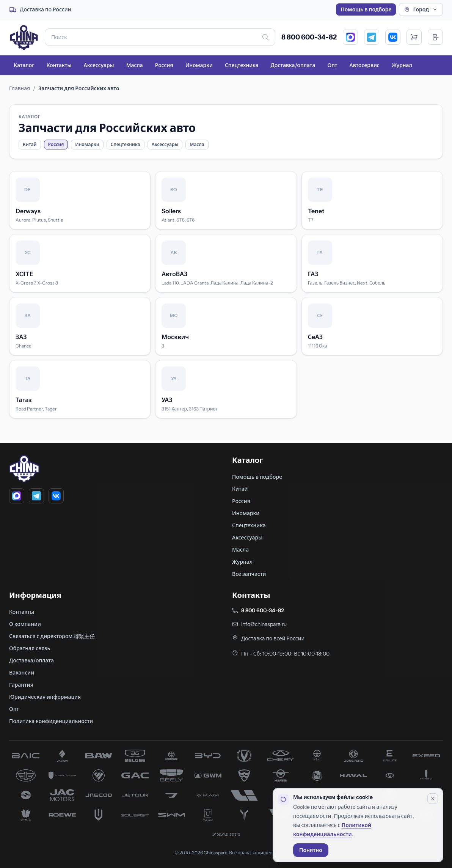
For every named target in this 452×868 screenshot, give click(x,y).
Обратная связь (30, 648)
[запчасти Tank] (208, 815)
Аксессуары (99, 65)
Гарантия (21, 685)
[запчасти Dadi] (317, 756)
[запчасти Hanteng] (317, 775)
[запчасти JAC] (62, 795)
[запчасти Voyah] (244, 815)
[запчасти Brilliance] (171, 756)
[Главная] (24, 37)
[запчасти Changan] (244, 756)
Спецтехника (242, 65)
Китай (30, 144)
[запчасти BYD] (208, 756)
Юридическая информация (45, 697)
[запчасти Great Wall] (208, 775)
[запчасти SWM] (171, 815)
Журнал (402, 65)
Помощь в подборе (366, 9)
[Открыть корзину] (414, 37)
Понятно (311, 850)
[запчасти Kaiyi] (208, 795)
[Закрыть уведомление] (433, 799)
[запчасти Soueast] (135, 815)
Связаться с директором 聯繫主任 (52, 636)
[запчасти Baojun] (62, 756)
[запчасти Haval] (353, 775)
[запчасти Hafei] (244, 775)
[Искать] (265, 37)
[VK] (393, 37)
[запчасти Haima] (281, 775)
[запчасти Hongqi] (426, 775)
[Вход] (435, 37)
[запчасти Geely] (171, 775)
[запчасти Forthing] (62, 775)
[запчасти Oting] (26, 815)
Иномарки (199, 65)
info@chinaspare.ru (264, 624)
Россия (164, 65)
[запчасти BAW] (99, 756)
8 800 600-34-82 (309, 37)
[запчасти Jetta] (171, 795)
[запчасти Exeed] (426, 756)
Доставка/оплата (293, 65)
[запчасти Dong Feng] (353, 756)
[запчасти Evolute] (390, 756)
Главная (20, 88)
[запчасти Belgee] (135, 756)
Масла (135, 65)
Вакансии (22, 673)
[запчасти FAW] (26, 775)
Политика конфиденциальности (51, 721)
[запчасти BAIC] (26, 756)
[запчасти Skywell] (99, 815)
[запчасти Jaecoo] (99, 795)
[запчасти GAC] (135, 775)
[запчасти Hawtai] (390, 775)
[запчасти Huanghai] (26, 795)
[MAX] (350, 37)
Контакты (59, 65)
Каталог (24, 65)
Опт (332, 65)
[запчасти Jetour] (135, 795)
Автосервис (365, 65)
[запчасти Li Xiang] (244, 795)
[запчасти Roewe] (62, 815)
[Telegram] (372, 37)
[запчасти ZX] (226, 835)
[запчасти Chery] (281, 756)
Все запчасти (249, 574)
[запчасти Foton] (99, 775)
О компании (25, 624)
